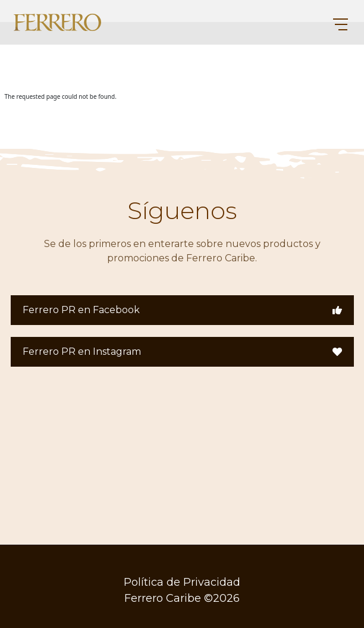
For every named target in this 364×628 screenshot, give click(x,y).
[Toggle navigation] (335, 23)
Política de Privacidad (182, 582)
